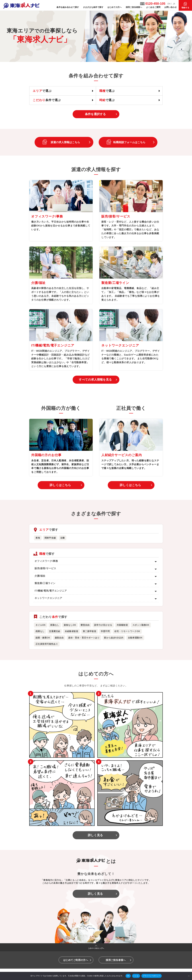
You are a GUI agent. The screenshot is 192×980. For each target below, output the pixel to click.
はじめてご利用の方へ (76, 960)
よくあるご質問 (153, 7)
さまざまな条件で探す (93, 7)
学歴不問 (105, 631)
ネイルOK (41, 625)
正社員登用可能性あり (47, 644)
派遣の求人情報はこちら (65, 142)
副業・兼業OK (43, 638)
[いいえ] (189, 976)
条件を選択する (95, 114)
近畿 (63, 538)
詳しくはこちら (60, 485)
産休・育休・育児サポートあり (84, 638)
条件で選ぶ (47, 100)
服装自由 (59, 638)
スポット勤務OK (141, 625)
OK (128, 976)
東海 (38, 538)
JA (174, 4)
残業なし (40, 631)
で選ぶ (42, 91)
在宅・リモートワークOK (127, 631)
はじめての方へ (115, 7)
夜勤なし (55, 625)
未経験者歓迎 (71, 631)
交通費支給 (55, 631)
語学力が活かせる (103, 625)
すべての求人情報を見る (95, 380)
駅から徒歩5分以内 (114, 638)
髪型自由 (85, 625)
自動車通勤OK (135, 638)
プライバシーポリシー (152, 976)
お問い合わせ (171, 7)
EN (169, 4)
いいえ (136, 976)
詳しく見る (95, 835)
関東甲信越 (50, 538)
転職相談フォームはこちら (129, 142)
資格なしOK (70, 625)
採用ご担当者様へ (134, 7)
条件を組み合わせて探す (68, 7)
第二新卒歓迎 (90, 631)
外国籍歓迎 (122, 625)
